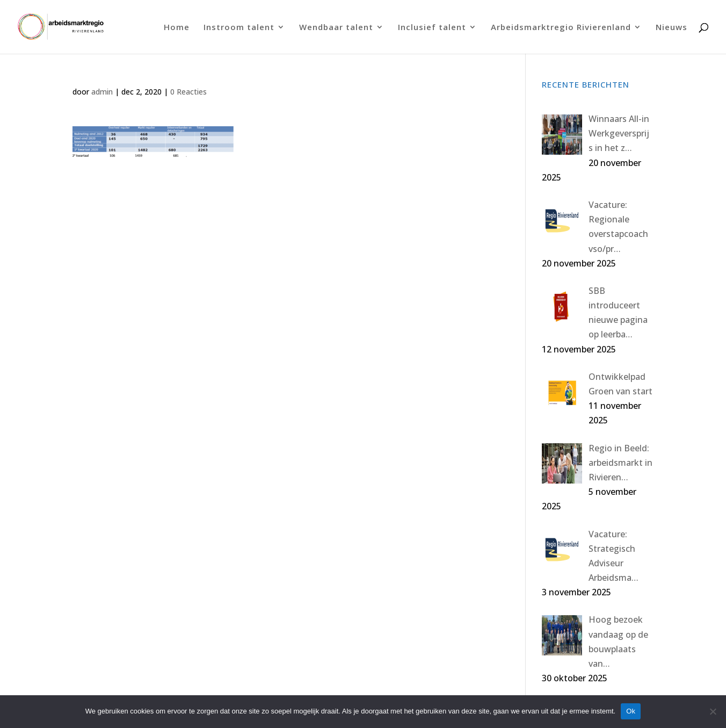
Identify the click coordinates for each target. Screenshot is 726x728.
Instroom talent (239, 28)
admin (102, 92)
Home (177, 28)
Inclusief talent (432, 28)
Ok (631, 711)
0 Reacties (188, 92)
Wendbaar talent (336, 28)
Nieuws (671, 28)
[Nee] (713, 711)
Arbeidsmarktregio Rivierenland (561, 28)
